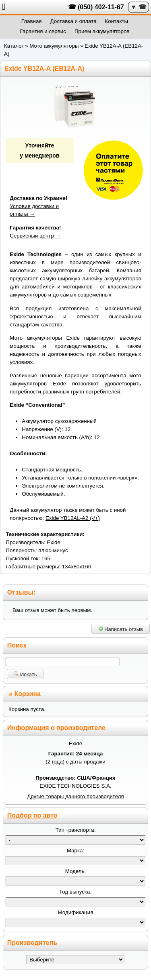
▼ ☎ (139, 7)
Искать (25, 674)
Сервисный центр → (35, 236)
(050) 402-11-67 (101, 7)
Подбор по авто (32, 815)
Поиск (17, 645)
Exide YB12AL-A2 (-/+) (73, 518)
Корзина (27, 694)
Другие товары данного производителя (75, 796)
